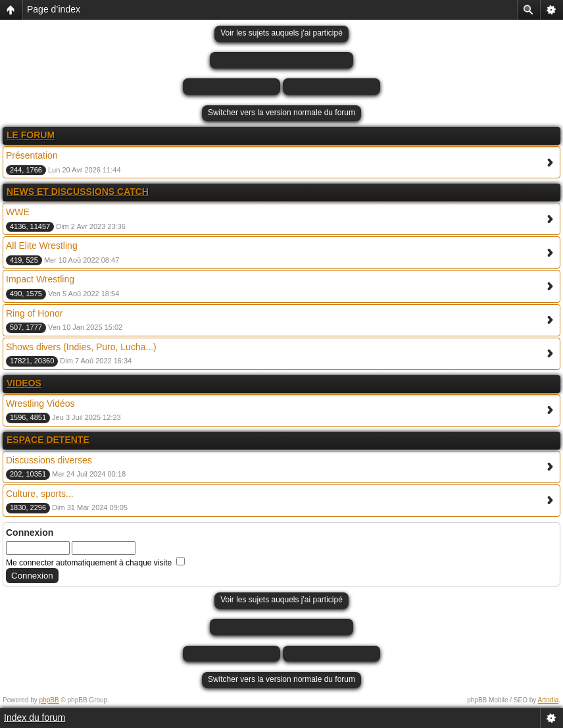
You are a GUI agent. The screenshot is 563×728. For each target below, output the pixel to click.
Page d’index (54, 9)
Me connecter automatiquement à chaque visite (95, 563)
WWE (18, 212)
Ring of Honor (34, 313)
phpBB (49, 700)
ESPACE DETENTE (48, 440)
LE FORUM (31, 135)
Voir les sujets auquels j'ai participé (281, 33)
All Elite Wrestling (42, 246)
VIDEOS (24, 383)
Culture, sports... (40, 494)
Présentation (32, 155)
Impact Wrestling (40, 279)
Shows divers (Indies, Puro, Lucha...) (81, 347)
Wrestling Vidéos (40, 403)
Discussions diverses (49, 460)
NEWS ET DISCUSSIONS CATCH (78, 192)
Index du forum (35, 717)
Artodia (549, 700)
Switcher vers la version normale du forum (281, 113)
